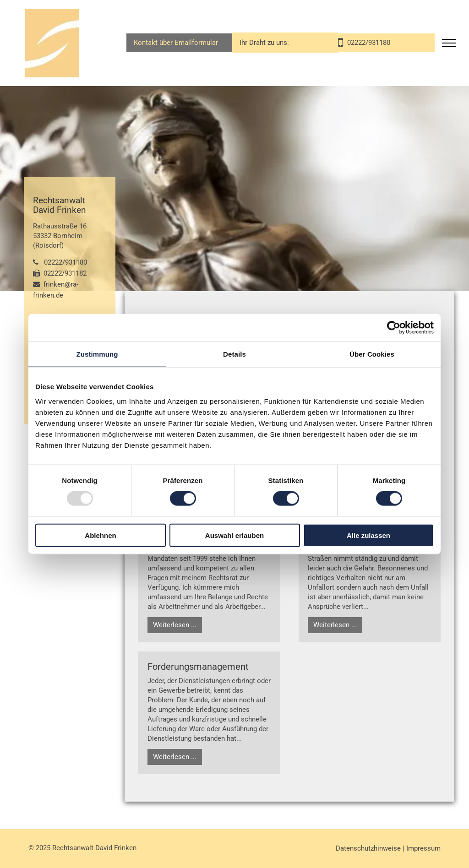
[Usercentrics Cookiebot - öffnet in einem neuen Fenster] (394, 328)
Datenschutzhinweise (368, 848)
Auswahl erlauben (234, 535)
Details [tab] (234, 354)
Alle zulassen (368, 535)
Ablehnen (100, 535)
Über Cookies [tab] (372, 354)
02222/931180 (65, 262)
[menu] (449, 43)
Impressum (423, 848)
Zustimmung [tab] (97, 354)
